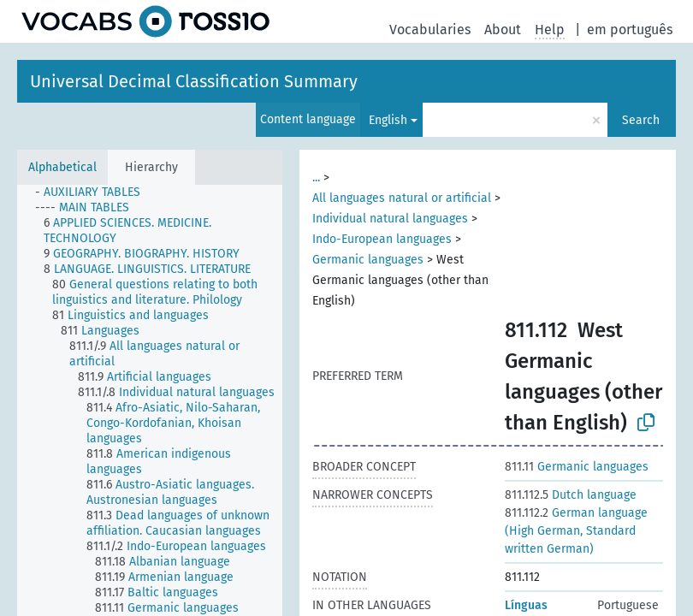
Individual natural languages (390, 219)
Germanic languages (368, 260)
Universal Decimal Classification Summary (194, 81)
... (316, 178)
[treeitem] (95, 192)
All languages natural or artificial (402, 198)
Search (641, 120)
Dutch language (571, 495)
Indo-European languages (382, 239)
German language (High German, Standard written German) (576, 531)
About (503, 30)
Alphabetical (62, 167)
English (388, 120)
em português (630, 30)
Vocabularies (430, 30)
